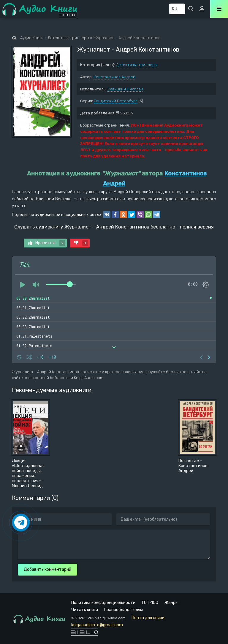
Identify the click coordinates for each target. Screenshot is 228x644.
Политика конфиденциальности (103, 603)
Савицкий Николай (125, 89)
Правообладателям (123, 610)
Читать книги (85, 610)
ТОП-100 (150, 603)
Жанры (171, 603)
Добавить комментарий (47, 569)
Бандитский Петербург (116, 101)
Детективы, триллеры (137, 65)
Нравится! (47, 243)
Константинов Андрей (114, 77)
